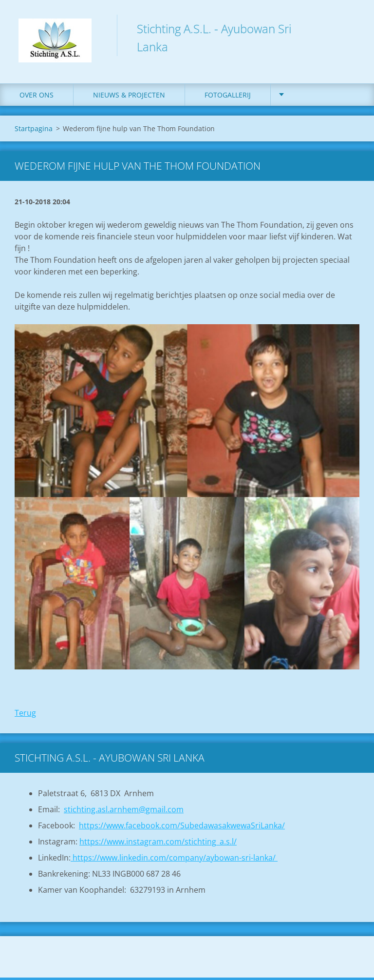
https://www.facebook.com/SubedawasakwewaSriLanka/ (182, 828)
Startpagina (34, 131)
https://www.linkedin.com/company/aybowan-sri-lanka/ (174, 860)
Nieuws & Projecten (129, 97)
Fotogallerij (228, 97)
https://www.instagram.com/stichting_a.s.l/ (158, 844)
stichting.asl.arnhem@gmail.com (124, 812)
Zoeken (349, 28)
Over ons (37, 97)
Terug (25, 715)
